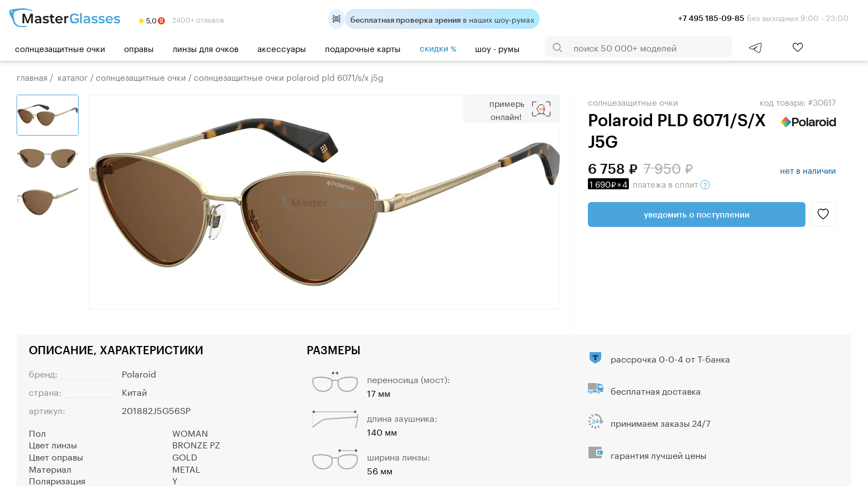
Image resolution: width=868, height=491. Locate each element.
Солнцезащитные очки (60, 48)
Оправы (139, 48)
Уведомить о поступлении (697, 214)
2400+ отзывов (181, 19)
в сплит (649, 183)
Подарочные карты (363, 48)
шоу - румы (497, 48)
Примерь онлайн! (507, 109)
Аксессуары (282, 48)
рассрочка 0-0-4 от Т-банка (670, 358)
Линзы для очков (206, 48)
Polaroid (139, 373)
